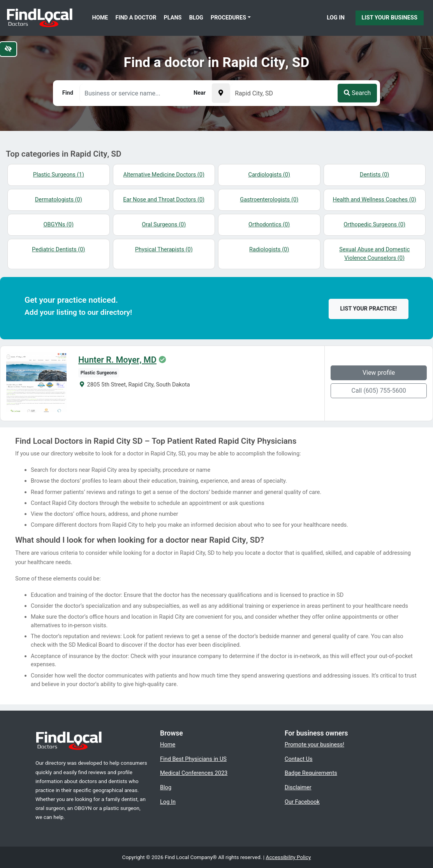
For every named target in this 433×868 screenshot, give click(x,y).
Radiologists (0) (269, 249)
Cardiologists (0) (269, 175)
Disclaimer (298, 787)
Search (357, 93)
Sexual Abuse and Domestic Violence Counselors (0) (374, 254)
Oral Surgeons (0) (164, 224)
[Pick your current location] (221, 93)
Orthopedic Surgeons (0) (374, 224)
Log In (336, 18)
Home (100, 18)
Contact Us (299, 759)
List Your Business (390, 18)
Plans (173, 18)
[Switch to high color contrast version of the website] (8, 49)
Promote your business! (314, 745)
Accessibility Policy (289, 857)
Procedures (228, 18)
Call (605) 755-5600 (379, 391)
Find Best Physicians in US (193, 759)
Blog (196, 18)
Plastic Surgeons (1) (59, 175)
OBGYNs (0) (58, 224)
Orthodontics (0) (269, 224)
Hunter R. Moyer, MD (117, 360)
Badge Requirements (311, 773)
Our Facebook (302, 802)
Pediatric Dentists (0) (58, 249)
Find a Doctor (136, 18)
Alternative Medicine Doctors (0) (164, 175)
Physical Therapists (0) (164, 249)
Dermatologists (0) (59, 199)
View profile (379, 373)
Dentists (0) (374, 175)
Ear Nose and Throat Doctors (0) (164, 199)
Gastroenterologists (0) (269, 199)
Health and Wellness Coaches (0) (375, 199)
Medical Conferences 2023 (194, 773)
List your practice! (369, 309)
